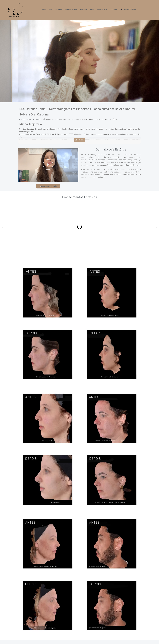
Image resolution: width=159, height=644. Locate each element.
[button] (48, 165)
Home (44, 10)
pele (128, 162)
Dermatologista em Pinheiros (31, 119)
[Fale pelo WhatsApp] (121, 9)
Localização (102, 10)
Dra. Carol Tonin (55, 10)
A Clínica (84, 10)
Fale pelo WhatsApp (130, 9)
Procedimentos (71, 10)
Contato (114, 10)
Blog (92, 10)
